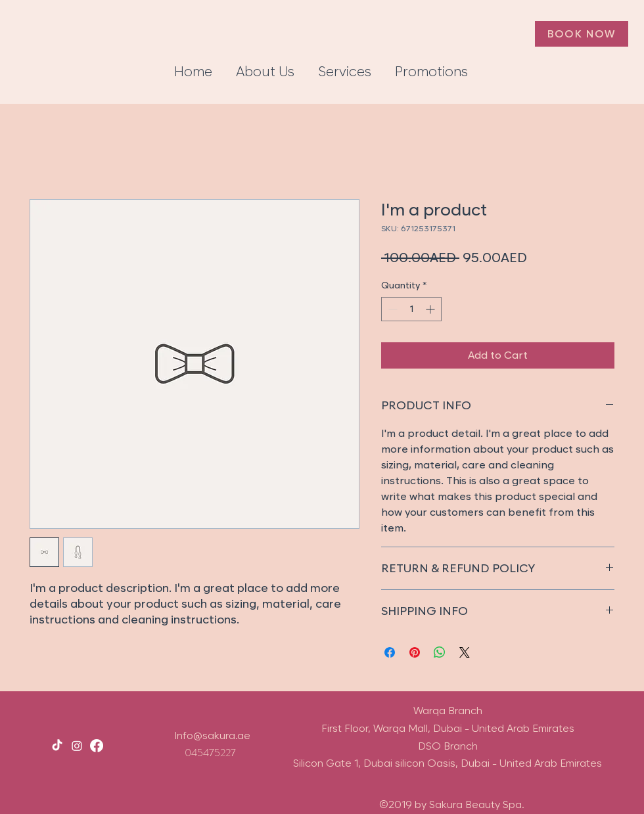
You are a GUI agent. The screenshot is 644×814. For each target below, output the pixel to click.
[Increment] (431, 309)
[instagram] (77, 746)
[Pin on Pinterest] (415, 652)
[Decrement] (391, 309)
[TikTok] (57, 746)
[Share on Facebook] (390, 652)
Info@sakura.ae (212, 735)
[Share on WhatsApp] (440, 652)
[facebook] (97, 746)
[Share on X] (465, 652)
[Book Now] (582, 34)
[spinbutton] (411, 309)
